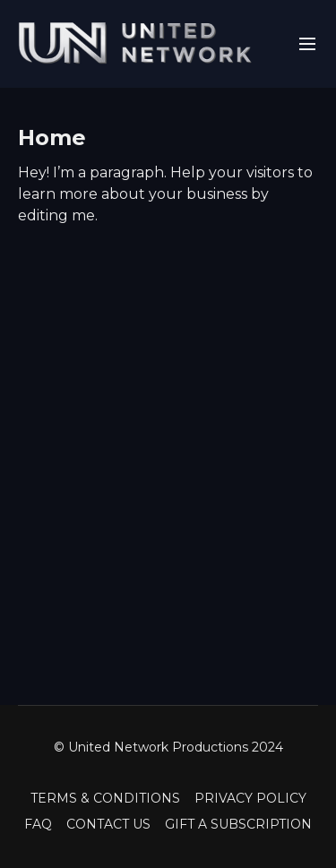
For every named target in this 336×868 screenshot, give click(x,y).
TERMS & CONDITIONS (105, 798)
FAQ (38, 824)
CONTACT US (108, 824)
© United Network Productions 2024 (168, 747)
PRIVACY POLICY (250, 798)
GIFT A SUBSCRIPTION (238, 824)
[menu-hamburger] (307, 44)
